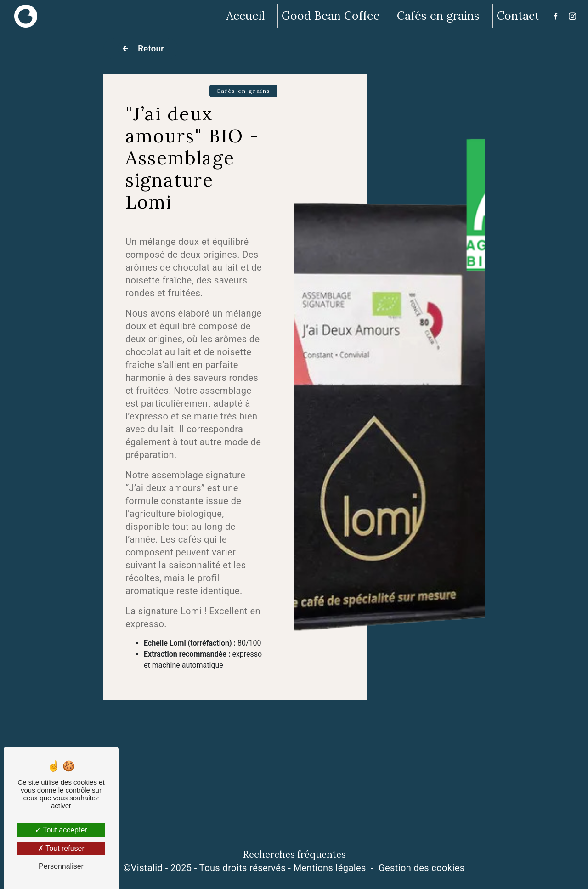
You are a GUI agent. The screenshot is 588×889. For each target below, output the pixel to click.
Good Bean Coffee (331, 16)
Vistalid (147, 868)
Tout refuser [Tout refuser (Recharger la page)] (61, 848)
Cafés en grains (438, 16)
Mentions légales (330, 868)
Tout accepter (61, 830)
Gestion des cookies (421, 868)
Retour (141, 49)
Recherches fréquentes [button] (294, 854)
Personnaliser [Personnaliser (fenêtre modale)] (61, 866)
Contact (518, 16)
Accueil (245, 16)
